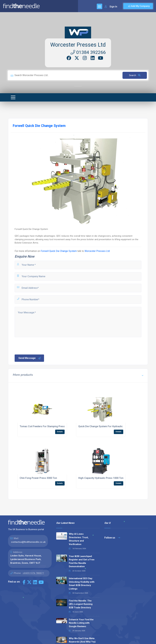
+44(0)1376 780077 (33, 573)
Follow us (112, 538)
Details (60, 432)
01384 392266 (88, 52)
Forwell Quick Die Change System (59, 251)
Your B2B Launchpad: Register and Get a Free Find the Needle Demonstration (82, 561)
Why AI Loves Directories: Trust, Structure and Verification (79, 539)
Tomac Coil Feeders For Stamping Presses (44, 426)
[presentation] (37, 346)
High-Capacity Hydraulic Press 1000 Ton (101, 478)
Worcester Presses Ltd (78, 45)
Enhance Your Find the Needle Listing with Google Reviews (81, 623)
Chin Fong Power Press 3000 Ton (38, 478)
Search (135, 75)
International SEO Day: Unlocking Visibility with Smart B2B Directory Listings (82, 584)
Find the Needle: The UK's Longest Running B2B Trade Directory (81, 604)
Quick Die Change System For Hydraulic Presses (105, 426)
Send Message (30, 358)
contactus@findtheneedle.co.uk (28, 542)
